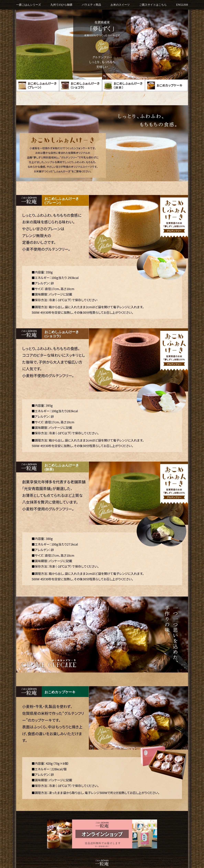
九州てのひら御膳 (61, 5)
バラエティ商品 (91, 5)
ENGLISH (182, 5)
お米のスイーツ (120, 5)
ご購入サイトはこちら (153, 5)
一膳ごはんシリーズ (29, 5)
